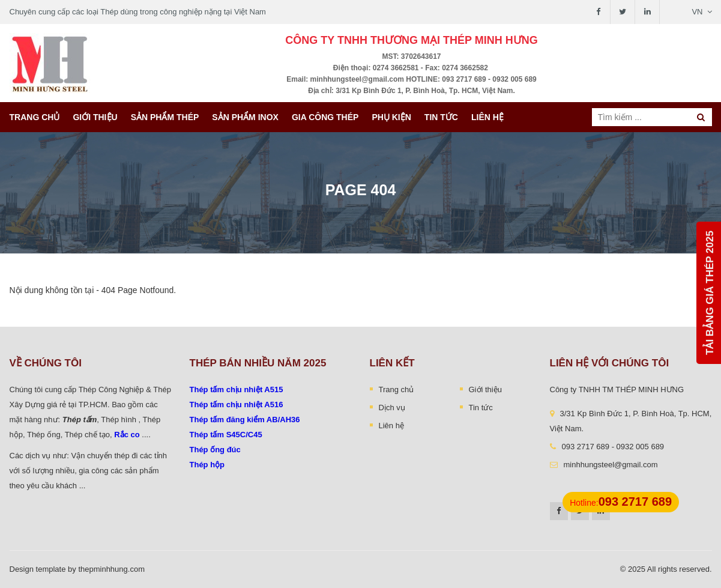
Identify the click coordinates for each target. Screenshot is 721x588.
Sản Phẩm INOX (245, 117)
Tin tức (441, 117)
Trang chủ (35, 117)
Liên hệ (487, 117)
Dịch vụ (392, 408)
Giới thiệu (95, 117)
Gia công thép (325, 117)
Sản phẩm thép (165, 117)
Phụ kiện (391, 117)
